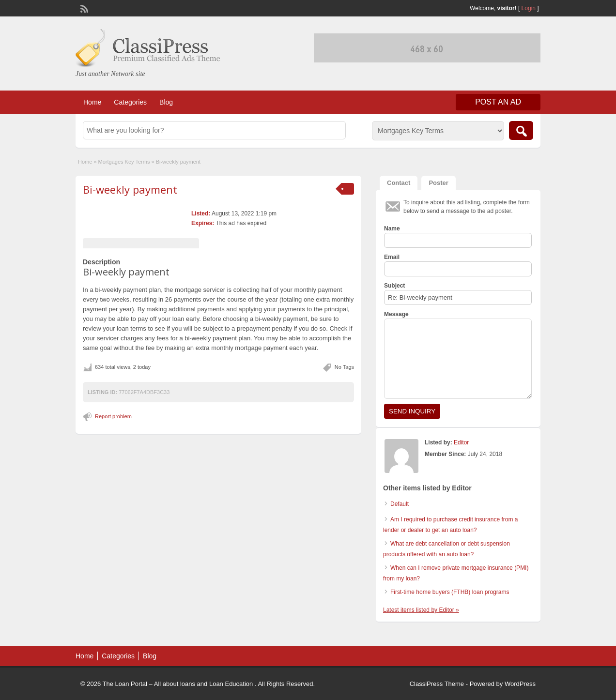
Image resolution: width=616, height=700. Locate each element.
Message (396, 314)
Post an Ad (498, 102)
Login (529, 8)
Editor (461, 442)
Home (92, 102)
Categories (130, 102)
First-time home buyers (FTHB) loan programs (450, 592)
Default (400, 504)
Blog (166, 102)
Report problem (113, 416)
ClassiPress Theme (437, 684)
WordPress (520, 684)
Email (392, 257)
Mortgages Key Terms (124, 162)
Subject (394, 286)
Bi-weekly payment (130, 189)
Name (392, 228)
